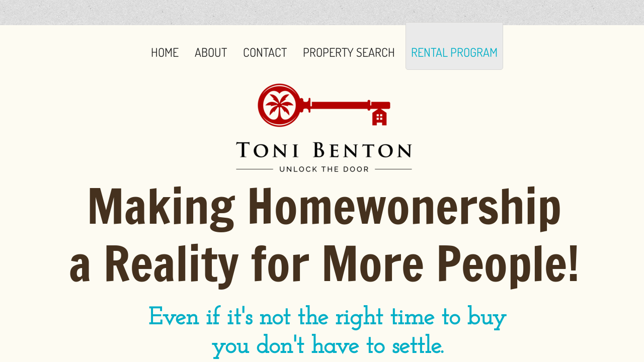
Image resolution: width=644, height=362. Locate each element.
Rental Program (454, 52)
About (211, 52)
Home (165, 52)
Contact (265, 52)
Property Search (349, 52)
